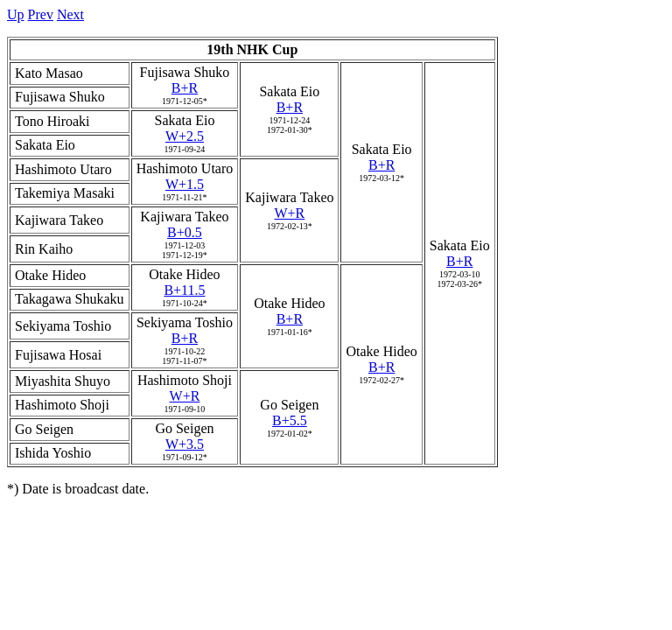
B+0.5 (185, 232)
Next (70, 14)
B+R (185, 88)
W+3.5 (185, 444)
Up (16, 14)
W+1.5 (185, 184)
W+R (289, 213)
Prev (41, 14)
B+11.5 (184, 290)
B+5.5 (290, 420)
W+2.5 (185, 136)
